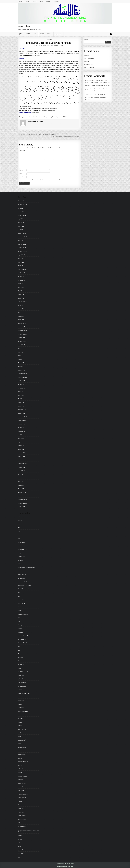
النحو (19, 857)
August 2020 (21, 255)
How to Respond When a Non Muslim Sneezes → (67, 136)
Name (21, 170)
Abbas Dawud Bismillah (32, 117)
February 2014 (22, 492)
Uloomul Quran (22, 798)
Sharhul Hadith (22, 754)
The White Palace (89, 58)
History (20, 625)
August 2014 (21, 471)
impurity (55, 117)
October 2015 (22, 424)
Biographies (21, 542)
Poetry (20, 690)
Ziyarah (20, 839)
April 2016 (21, 402)
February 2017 (22, 366)
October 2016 (22, 381)
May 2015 (20, 442)
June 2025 (21, 212)
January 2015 (22, 456)
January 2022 (22, 233)
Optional (20, 679)
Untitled (86, 61)
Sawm (19, 744)
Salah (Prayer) (22, 740)
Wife (19, 823)
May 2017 (20, 356)
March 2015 (21, 449)
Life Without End (89, 67)
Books (19, 546)
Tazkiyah (48, 1)
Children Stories (22, 549)
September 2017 (22, 341)
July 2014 (20, 474)
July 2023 (20, 219)
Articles (20, 521)
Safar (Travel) (22, 729)
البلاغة (19, 846)
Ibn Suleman (39, 46)
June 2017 (21, 352)
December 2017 (22, 330)
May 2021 (20, 241)
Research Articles (23, 711)
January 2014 (21, 496)
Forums (41, 1)
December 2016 (22, 374)
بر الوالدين (88, 94)
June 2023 (21, 223)
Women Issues (22, 826)
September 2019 (22, 277)
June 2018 (21, 309)
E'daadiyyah (21, 557)
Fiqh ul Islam (24, 26)
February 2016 (22, 410)
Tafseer (20, 765)
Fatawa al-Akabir (22, 582)
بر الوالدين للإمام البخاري (99, 94)
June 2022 (21, 226)
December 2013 (22, 500)
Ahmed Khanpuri (44, 117)
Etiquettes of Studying (24, 571)
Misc (19, 647)
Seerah (20, 751)
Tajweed (20, 780)
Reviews (20, 719)
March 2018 (21, 320)
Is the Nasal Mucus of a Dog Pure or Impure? (49, 43)
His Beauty (87, 55)
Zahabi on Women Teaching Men (101, 86)
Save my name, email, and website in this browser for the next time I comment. (43, 180)
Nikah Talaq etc (22, 675)
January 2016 (22, 413)
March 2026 (21, 201)
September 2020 (23, 251)
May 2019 (20, 291)
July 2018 (20, 305)
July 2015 (20, 435)
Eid (19, 564)
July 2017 (20, 348)
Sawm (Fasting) (22, 747)
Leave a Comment (59, 46)
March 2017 (21, 363)
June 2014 (21, 478)
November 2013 (22, 503)
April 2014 (21, 485)
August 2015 (21, 431)
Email (21, 174)
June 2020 (21, 262)
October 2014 (21, 467)
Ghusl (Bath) (21, 603)
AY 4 (19, 535)
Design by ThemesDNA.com (65, 866)
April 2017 (21, 359)
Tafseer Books (22, 769)
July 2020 (21, 259)
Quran (20, 1)
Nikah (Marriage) (23, 672)
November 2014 (22, 464)
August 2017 (21, 345)
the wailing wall (88, 64)
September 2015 (22, 428)
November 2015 (22, 420)
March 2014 (21, 489)
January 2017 (22, 370)
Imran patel (89, 80)
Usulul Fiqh (21, 808)
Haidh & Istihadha (23, 614)
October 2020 (22, 248)
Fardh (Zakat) (22, 578)
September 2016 (22, 384)
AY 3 (19, 531)
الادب (19, 843)
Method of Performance (25, 643)
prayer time (89, 89)
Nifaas (19, 668)
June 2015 (21, 438)
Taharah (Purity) (22, 776)
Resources (21, 715)
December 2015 (22, 417)
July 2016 (20, 392)
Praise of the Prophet (24, 693)
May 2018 (20, 312)
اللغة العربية (57, 1)
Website (22, 177)
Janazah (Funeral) (23, 636)
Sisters (20, 758)
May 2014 (20, 482)
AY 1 (19, 524)
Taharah (20, 772)
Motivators (21, 665)
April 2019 (21, 295)
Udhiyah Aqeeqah (23, 794)
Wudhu (20, 835)
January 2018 (22, 327)
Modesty (20, 657)
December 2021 (22, 237)
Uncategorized (22, 805)
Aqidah (20, 517)
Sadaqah (20, 726)
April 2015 (21, 446)
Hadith (28, 1)
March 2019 (21, 298)
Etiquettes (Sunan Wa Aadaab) (26, 567)
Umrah (20, 801)
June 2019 (21, 287)
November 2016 (22, 377)
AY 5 (19, 539)
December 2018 (22, 302)
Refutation (21, 708)
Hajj (19, 618)
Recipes (20, 704)
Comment (22, 150)
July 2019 (20, 284)
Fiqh (34, 1)
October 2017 (22, 338)
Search (86, 40)
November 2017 (22, 334)
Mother (20, 661)
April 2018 (21, 316)
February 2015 (22, 453)
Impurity (50, 40)
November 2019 (22, 269)
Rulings (20, 722)
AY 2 (19, 528)
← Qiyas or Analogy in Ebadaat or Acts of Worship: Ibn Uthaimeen (37, 134)
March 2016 (21, 406)
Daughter (20, 553)
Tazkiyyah (21, 790)
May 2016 (20, 399)
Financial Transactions (24, 585)
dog (51, 117)
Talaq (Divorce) (22, 783)
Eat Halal (20, 560)
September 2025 (23, 205)
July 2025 (20, 208)
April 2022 (21, 230)
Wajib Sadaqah (22, 819)
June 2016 (21, 395)
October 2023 (22, 215)
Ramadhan (21, 701)
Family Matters (22, 575)
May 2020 (21, 266)
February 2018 (22, 323)
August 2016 (21, 388)
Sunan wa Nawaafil (23, 762)
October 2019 (22, 273)
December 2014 (22, 460)
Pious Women (22, 686)
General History (22, 600)
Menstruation (22, 639)
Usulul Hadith (22, 816)
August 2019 (21, 280)
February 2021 (22, 244)
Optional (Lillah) (22, 683)
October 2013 (22, 507)
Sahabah (20, 733)
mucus (71, 117)
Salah (19, 737)
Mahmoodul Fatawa (63, 117)
